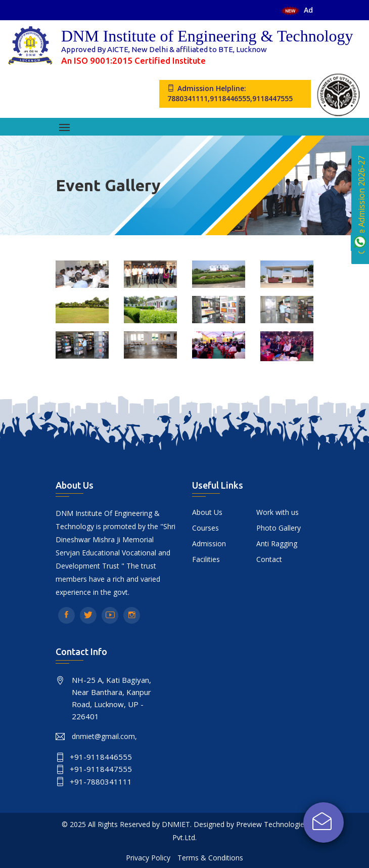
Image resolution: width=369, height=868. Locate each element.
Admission (209, 544)
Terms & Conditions (210, 858)
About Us (207, 512)
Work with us (278, 512)
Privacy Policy (148, 858)
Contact (269, 559)
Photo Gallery (279, 528)
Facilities (206, 559)
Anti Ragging (277, 544)
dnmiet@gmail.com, (104, 736)
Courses (205, 528)
